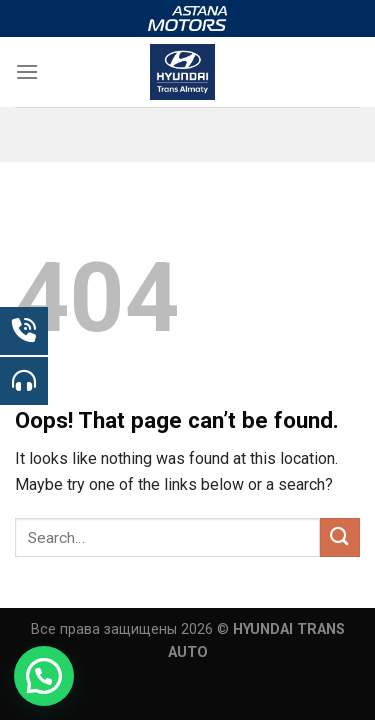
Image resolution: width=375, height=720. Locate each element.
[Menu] (27, 71)
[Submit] (340, 537)
